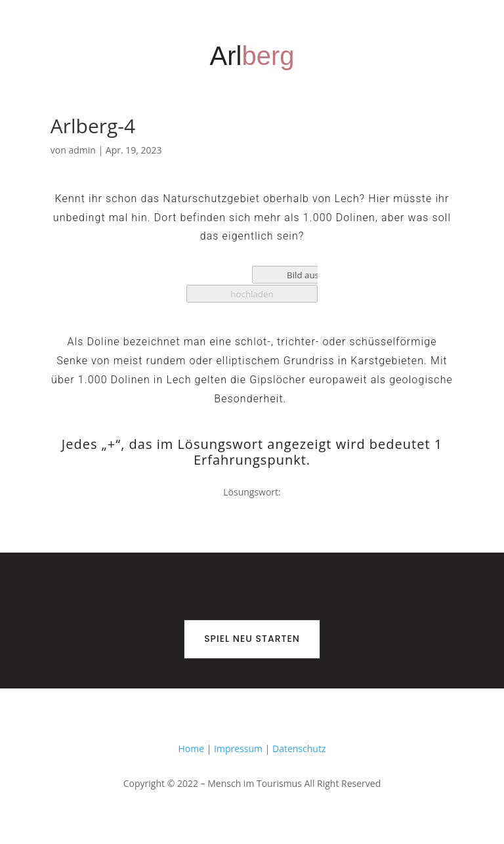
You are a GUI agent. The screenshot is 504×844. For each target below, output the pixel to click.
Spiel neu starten (252, 639)
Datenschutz (299, 749)
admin (82, 150)
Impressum (238, 749)
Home (192, 749)
